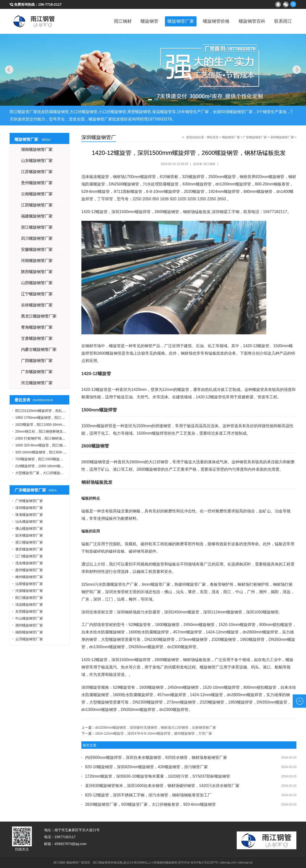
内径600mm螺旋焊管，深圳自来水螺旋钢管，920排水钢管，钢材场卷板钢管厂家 (156, 757)
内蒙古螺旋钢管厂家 (39, 350)
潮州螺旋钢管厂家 (29, 625)
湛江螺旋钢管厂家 (29, 542)
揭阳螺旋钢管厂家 (29, 632)
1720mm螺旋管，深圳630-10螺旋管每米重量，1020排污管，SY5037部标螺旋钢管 (158, 776)
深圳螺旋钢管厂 (99, 137)
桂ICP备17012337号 (204, 863)
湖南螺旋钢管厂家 (37, 150)
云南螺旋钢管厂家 (37, 194)
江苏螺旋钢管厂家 (37, 172)
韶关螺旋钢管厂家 (29, 535)
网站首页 (213, 137)
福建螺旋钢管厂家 (37, 216)
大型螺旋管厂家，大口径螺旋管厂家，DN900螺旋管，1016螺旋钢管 (68, 473)
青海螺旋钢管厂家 (37, 327)
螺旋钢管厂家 (178, 21)
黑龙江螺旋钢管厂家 (39, 316)
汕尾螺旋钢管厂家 (29, 584)
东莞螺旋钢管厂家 (29, 611)
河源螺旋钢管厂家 (29, 591)
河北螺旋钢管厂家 (37, 383)
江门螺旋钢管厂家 (29, 556)
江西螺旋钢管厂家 (37, 205)
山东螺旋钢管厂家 (37, 161)
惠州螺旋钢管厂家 (29, 570)
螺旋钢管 (145, 21)
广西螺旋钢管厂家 (37, 361)
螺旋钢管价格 (214, 21)
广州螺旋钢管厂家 (29, 501)
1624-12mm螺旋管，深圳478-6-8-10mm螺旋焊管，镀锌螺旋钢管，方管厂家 (154, 733)
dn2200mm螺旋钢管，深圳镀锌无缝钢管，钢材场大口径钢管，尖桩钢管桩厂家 (156, 727)
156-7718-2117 (50, 4)
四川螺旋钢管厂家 (37, 238)
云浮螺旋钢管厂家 (29, 639)
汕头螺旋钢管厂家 (29, 522)
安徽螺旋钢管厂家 (37, 250)
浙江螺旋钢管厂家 (37, 227)
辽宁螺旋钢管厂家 (37, 294)
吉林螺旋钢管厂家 (37, 305)
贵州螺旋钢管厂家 (37, 183)
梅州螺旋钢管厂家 (29, 577)
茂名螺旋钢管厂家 (29, 563)
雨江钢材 (118, 21)
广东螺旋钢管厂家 (255, 137)
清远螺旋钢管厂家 (29, 605)
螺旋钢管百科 (251, 21)
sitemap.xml (228, 863)
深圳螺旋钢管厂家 (282, 137)
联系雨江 (283, 21)
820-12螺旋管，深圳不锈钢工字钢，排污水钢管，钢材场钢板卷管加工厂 (148, 795)
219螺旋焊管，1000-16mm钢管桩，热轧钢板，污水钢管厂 (60, 466)
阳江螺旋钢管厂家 (29, 598)
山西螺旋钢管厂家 (37, 283)
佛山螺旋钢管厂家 (29, 528)
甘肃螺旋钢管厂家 (37, 338)
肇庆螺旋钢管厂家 (29, 549)
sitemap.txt (245, 863)
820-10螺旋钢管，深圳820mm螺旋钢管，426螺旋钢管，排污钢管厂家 (146, 767)
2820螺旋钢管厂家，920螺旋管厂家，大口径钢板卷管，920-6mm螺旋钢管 (150, 804)
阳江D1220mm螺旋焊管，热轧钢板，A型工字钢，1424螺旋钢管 (64, 411)
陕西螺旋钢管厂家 (37, 272)
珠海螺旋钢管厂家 (29, 515)
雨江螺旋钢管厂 (34, 21)
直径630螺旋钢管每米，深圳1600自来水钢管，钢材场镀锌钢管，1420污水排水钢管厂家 (162, 786)
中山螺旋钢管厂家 (29, 618)
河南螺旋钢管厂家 (37, 261)
